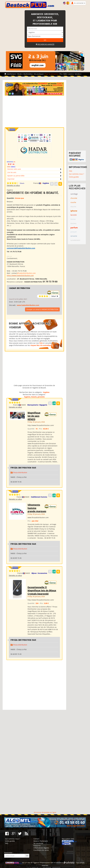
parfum (74, 228)
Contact (36, 839)
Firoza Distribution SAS (23, 468)
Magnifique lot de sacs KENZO (34, 416)
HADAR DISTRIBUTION (20, 288)
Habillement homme (39, 497)
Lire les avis (12, 172)
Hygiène (46, 183)
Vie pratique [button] (39, 74)
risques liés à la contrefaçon (41, 345)
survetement (75, 240)
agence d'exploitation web (44, 863)
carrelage (74, 194)
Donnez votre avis (14, 169)
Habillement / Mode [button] (15, 74)
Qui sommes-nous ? (76, 174)
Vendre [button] (78, 74)
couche (73, 202)
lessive (73, 219)
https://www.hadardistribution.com (20, 275)
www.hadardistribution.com (28, 305)
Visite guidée (74, 177)
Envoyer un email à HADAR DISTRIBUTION (42, 309)
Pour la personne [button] (52, 74)
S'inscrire (37, 846)
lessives (73, 223)
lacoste (74, 215)
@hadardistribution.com (26, 273)
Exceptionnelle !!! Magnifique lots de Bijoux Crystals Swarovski (42, 590)
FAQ (41, 343)
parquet (74, 232)
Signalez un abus (13, 185)
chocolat (74, 198)
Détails (22, 183)
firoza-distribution (20, 472)
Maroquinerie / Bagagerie (37, 405)
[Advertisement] (38, 111)
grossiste (41, 397)
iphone (74, 211)
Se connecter (38, 843)
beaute (34, 397)
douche (73, 207)
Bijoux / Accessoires (39, 573)
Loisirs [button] (71, 74)
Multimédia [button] (28, 74)
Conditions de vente (41, 850)
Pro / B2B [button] (64, 74)
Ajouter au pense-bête (16, 176)
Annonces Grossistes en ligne (45, 812)
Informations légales (41, 848)
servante (74, 236)
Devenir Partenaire (41, 841)
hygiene (27, 397)
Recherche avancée (45, 44)
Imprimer (11, 179)
